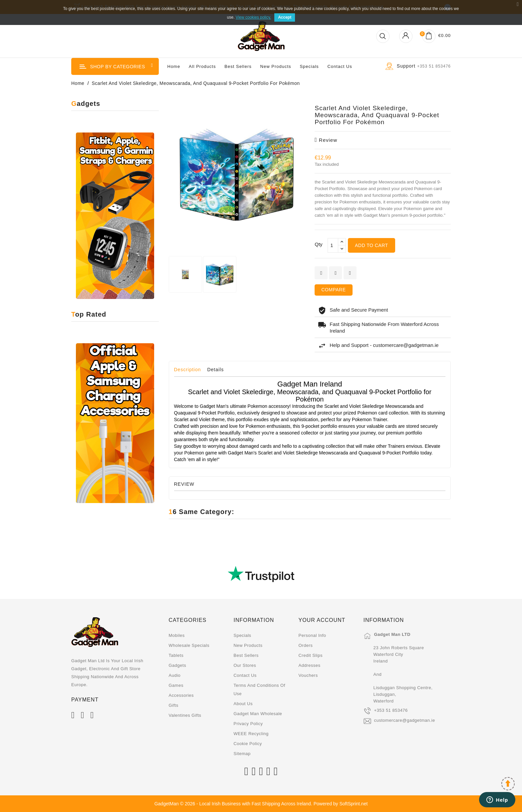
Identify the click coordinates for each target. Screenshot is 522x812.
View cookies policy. (253, 17)
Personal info (312, 635)
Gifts (174, 705)
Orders (305, 645)
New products (248, 645)
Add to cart (372, 245)
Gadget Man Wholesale (258, 714)
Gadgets (178, 665)
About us (243, 704)
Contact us (340, 66)
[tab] (190, 371)
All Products (202, 66)
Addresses (309, 665)
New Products (276, 66)
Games (176, 685)
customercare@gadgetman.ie (404, 720)
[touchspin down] (342, 249)
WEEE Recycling (251, 734)
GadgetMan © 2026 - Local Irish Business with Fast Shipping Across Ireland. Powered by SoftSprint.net (261, 804)
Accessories (181, 695)
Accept (285, 17)
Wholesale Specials (189, 645)
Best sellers (246, 655)
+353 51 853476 (391, 710)
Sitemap (242, 754)
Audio (175, 675)
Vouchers (308, 675)
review (326, 140)
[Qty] (333, 245)
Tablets (176, 655)
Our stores (245, 665)
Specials (309, 66)
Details (215, 370)
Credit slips (310, 655)
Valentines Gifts (185, 715)
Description (188, 370)
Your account (322, 620)
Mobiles (177, 635)
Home (174, 66)
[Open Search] (383, 36)
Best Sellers (238, 66)
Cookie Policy (248, 744)
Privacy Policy (248, 724)
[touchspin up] (342, 242)
